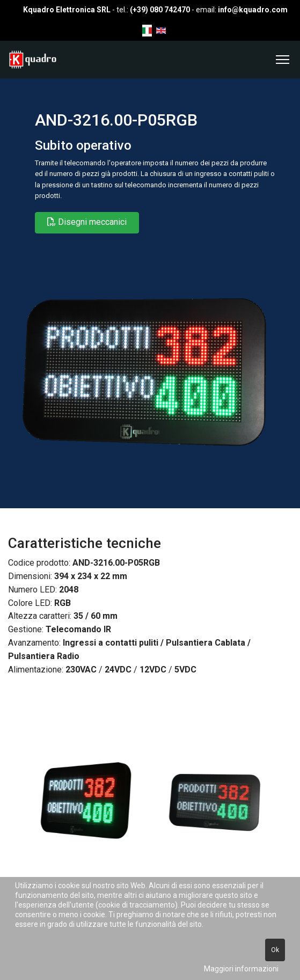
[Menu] (283, 60)
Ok (275, 950)
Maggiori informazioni (241, 969)
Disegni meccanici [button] (87, 222)
